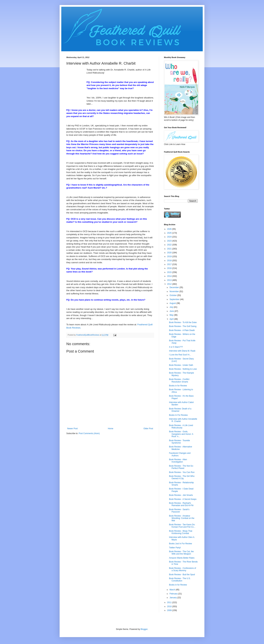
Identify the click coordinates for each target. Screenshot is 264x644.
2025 (170, 233)
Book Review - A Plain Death (182, 330)
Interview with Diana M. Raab (182, 351)
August (173, 303)
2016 (170, 268)
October (173, 295)
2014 (170, 276)
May (172, 315)
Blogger (144, 629)
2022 (170, 245)
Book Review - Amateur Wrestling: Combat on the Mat (182, 518)
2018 (170, 261)
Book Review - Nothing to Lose (183, 369)
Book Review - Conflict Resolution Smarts (179, 380)
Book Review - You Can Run (182, 472)
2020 (170, 253)
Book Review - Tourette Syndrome (179, 442)
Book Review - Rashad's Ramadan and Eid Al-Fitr (181, 504)
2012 (170, 284)
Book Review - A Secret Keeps (183, 499)
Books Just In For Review (180, 544)
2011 (170, 602)
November (175, 291)
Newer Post (72, 429)
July (172, 307)
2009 (170, 610)
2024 (170, 237)
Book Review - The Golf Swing (183, 326)
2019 (170, 256)
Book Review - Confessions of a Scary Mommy (183, 569)
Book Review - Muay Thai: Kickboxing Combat (181, 532)
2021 (170, 249)
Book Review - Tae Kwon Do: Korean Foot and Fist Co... (182, 526)
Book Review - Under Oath (181, 365)
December (175, 287)
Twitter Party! (175, 548)
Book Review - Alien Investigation (178, 461)
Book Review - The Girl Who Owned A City (182, 477)
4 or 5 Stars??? (176, 347)
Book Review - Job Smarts (181, 495)
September (175, 299)
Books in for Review (178, 386)
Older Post (148, 429)
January (173, 598)
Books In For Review (178, 415)
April (172, 319)
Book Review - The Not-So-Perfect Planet (181, 467)
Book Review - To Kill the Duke (183, 322)
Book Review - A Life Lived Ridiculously (181, 427)
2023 (170, 241)
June (172, 311)
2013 (170, 280)
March (173, 590)
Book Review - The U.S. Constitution (180, 580)
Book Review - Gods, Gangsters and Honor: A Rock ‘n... (181, 434)
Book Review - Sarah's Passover (179, 511)
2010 (170, 606)
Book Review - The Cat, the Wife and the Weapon (181, 553)
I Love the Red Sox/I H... (180, 355)
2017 (170, 264)
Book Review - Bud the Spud (182, 575)
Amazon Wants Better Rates (182, 558)
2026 (170, 229)
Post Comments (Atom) (89, 433)
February (174, 594)
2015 (170, 272)
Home (111, 429)
